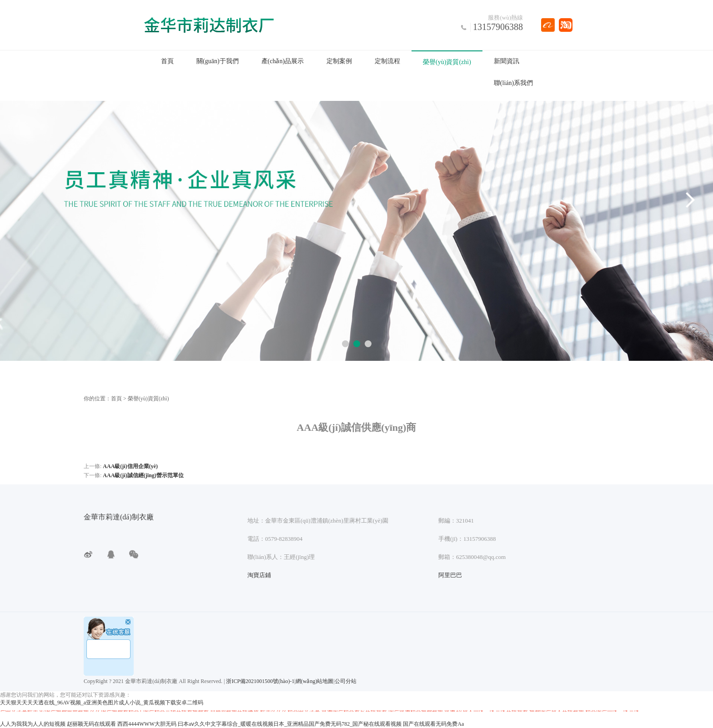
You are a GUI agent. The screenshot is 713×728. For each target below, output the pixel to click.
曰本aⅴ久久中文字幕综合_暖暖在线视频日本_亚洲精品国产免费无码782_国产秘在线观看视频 (290, 724)
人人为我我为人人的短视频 (33, 724)
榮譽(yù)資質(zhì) (447, 62)
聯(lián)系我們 (513, 83)
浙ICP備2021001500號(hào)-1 (260, 681)
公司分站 (346, 681)
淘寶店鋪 (259, 575)
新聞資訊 (507, 61)
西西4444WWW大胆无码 (147, 724)
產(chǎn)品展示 (283, 61)
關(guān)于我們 (218, 61)
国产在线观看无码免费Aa (433, 724)
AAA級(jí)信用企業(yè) (130, 466)
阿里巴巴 (450, 575)
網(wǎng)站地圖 (315, 681)
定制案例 (339, 61)
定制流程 (387, 61)
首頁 (167, 61)
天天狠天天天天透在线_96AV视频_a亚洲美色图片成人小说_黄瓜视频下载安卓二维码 (102, 703)
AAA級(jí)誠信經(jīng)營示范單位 (143, 475)
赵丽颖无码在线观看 (91, 724)
